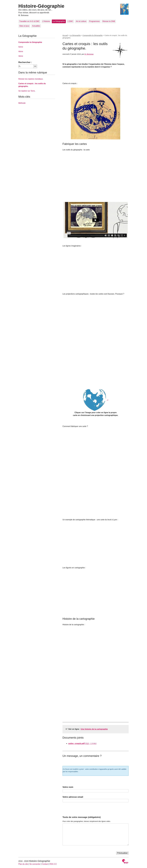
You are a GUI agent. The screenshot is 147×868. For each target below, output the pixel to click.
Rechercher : (25, 62)
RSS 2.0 (53, 864)
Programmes (94, 21)
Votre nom (68, 787)
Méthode (22, 103)
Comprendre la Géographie (92, 35)
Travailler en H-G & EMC (29, 21)
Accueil (65, 35)
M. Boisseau (89, 54)
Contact (45, 864)
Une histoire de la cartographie (94, 729)
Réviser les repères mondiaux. (31, 79)
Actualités (36, 26)
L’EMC (70, 21)
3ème (21, 56)
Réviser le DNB (109, 21)
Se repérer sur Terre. (27, 91)
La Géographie (59, 21)
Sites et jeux (24, 26)
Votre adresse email (73, 797)
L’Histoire (46, 21)
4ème (21, 51)
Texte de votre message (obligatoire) (82, 817)
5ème (21, 47)
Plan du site (23, 864)
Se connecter (35, 864)
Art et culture (81, 21)
